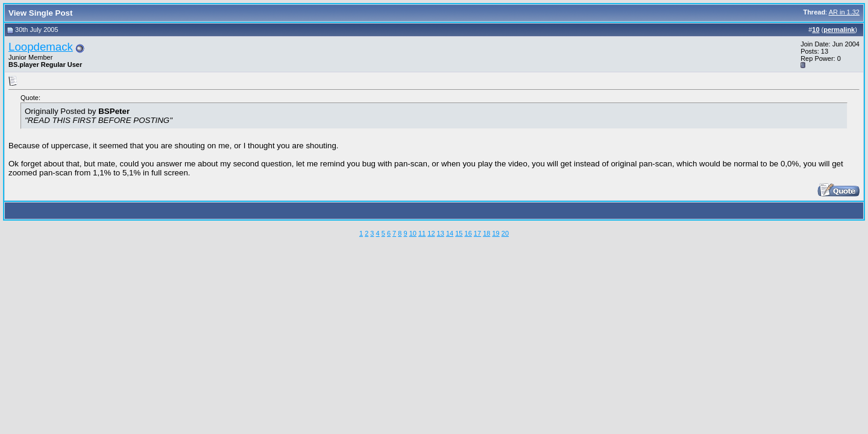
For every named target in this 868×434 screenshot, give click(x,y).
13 (441, 233)
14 (450, 233)
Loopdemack (41, 47)
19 (495, 233)
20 (505, 233)
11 (422, 233)
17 (477, 233)
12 (431, 233)
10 (413, 233)
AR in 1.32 (844, 12)
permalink (839, 30)
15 (459, 233)
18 (486, 233)
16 (468, 233)
